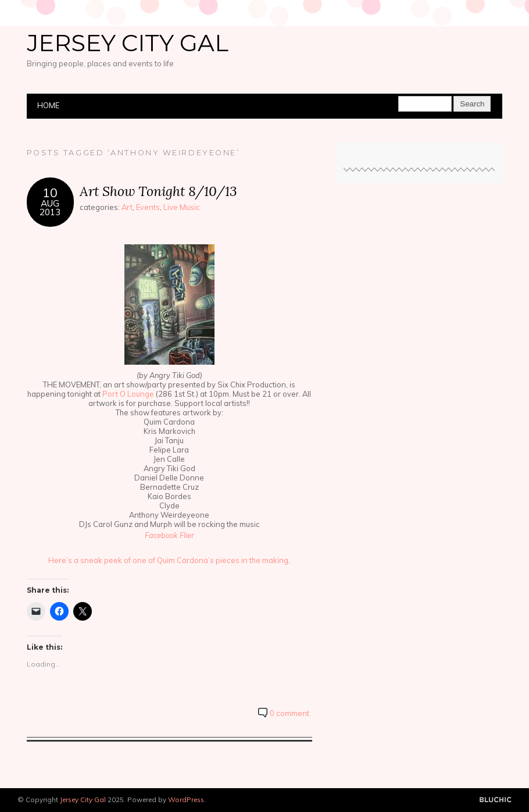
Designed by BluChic (496, 800)
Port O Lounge (128, 394)
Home (48, 105)
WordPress (186, 799)
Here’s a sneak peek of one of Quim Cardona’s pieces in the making (168, 560)
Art (127, 207)
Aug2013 (50, 208)
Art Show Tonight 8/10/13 (158, 191)
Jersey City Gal (128, 43)
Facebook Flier (169, 535)
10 (50, 192)
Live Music (182, 207)
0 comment (289, 713)
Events (148, 207)
